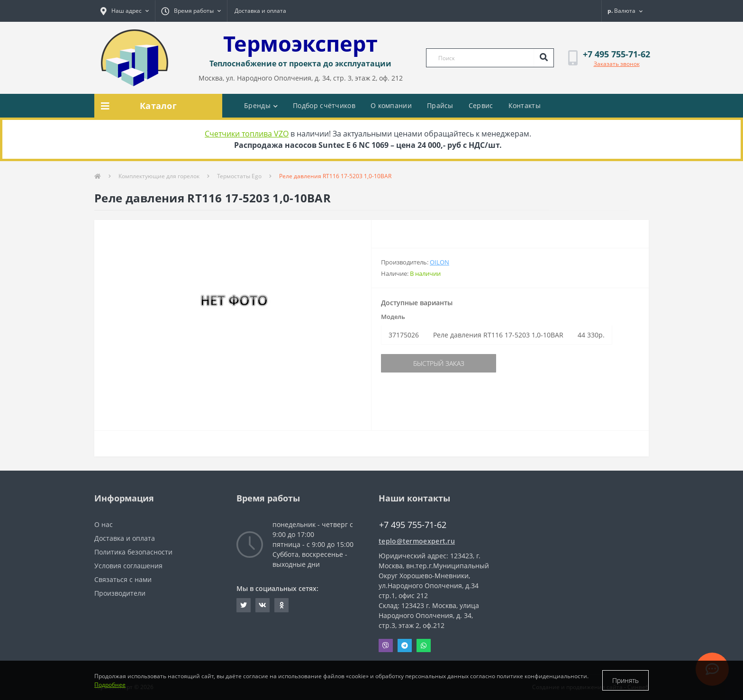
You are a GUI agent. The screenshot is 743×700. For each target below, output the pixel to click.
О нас (104, 524)
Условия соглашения (128, 566)
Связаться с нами (123, 579)
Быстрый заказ (439, 363)
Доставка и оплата (260, 11)
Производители (120, 593)
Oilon (439, 262)
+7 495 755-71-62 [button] (413, 525)
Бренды (261, 105)
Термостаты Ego (239, 176)
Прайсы (440, 105)
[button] (125, 11)
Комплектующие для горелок (159, 176)
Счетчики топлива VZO (247, 134)
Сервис (481, 105)
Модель (393, 317)
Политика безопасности (133, 552)
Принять (625, 680)
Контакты (525, 105)
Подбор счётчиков (324, 105)
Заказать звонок (617, 64)
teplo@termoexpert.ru (417, 541)
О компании (391, 105)
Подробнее (110, 685)
